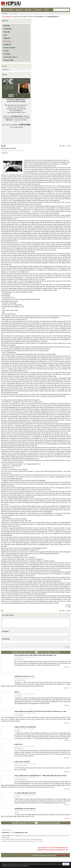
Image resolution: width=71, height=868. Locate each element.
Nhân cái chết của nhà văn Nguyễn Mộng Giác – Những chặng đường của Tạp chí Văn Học (41, 776)
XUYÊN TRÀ (6, 70)
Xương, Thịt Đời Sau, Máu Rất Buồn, (25, 727)
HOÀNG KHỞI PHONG (21, 779)
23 (28, 652)
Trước (63, 146)
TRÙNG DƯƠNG (19, 715)
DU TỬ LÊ (17, 731)
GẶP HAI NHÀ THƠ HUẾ (22, 762)
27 (39, 652)
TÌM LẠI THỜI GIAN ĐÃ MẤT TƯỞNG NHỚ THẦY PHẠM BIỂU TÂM (35, 655)
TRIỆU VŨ (5, 153)
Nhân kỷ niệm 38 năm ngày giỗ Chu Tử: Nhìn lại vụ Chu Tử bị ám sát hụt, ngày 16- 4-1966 (40, 711)
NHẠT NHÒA (18, 744)
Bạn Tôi (17, 692)
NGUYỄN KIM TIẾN (20, 680)
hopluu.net (44, 855)
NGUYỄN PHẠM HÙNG (21, 766)
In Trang (2, 611)
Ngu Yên (17, 813)
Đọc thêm (67, 667)
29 (45, 652)
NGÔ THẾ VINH (19, 659)
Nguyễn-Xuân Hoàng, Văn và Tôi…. (25, 676)
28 (42, 652)
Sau (68, 146)
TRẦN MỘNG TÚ (19, 748)
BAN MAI (17, 797)
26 (36, 652)
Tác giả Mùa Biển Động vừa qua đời (25, 793)
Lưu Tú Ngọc (18, 696)
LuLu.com (26, 116)
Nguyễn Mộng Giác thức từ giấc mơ (25, 809)
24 (31, 652)
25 (33, 652)
